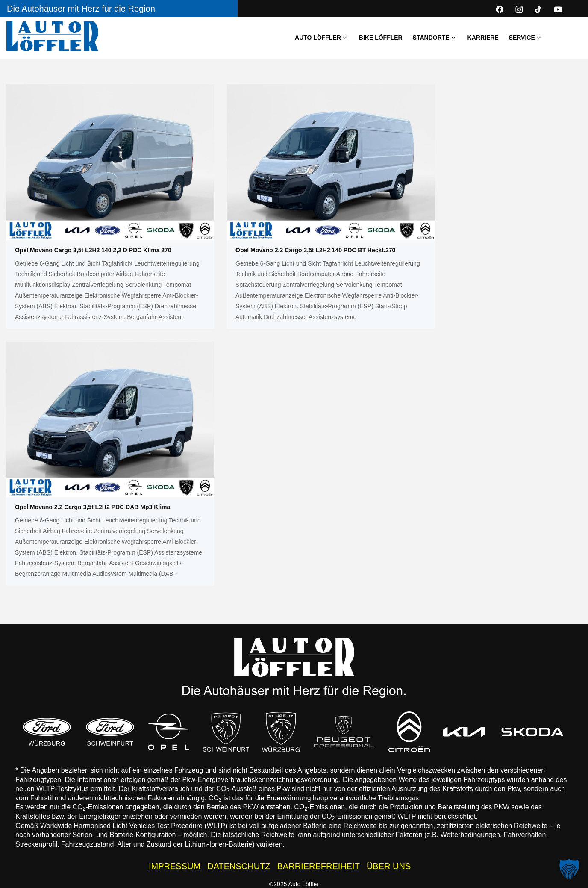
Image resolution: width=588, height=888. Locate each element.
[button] (569, 869)
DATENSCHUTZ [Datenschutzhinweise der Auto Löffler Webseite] (239, 866)
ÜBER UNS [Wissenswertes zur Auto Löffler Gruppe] (389, 866)
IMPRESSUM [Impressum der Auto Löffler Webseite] (175, 866)
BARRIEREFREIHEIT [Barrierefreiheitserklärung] (319, 866)
